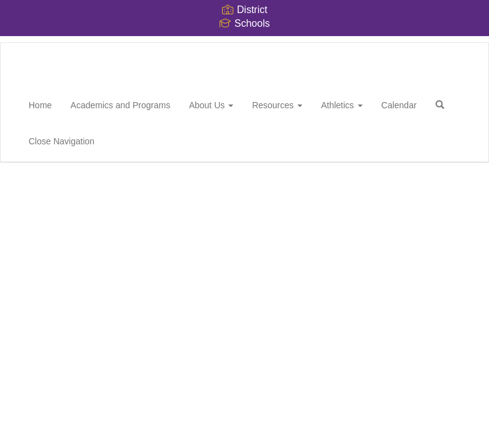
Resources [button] (277, 105)
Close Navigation (62, 141)
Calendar (399, 105)
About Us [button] (211, 105)
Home (40, 105)
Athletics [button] (342, 105)
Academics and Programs (120, 105)
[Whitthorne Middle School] (19, 43)
